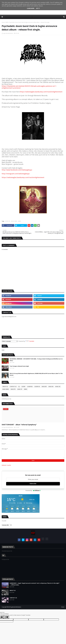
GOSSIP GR (37, 387)
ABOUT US (5, 387)
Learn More (31, 8)
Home (3, 22)
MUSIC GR (58, 387)
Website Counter (6, 465)
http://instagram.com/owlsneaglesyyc (16, 174)
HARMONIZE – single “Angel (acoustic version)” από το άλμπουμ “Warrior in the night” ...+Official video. (35, 584)
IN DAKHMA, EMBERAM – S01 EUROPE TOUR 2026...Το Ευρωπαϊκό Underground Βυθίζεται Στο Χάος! (36, 360)
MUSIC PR (13, 389)
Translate (30, 341)
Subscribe (33, 484)
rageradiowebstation (8, 33)
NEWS (7, 22)
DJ (19, 387)
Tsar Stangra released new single (19, 366)
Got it (38, 8)
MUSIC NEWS (14, 221)
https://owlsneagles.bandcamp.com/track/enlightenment (41, 92)
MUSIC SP (20, 389)
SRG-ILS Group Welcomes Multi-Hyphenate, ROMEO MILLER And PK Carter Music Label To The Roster (36, 374)
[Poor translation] (6, 617)
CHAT (3, 350)
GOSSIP (23, 387)
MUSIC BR (44, 387)
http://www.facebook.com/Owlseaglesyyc (17, 170)
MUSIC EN (8, 221)
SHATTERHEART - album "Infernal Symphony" (19, 425)
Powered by (33, 490)
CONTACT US (13, 387)
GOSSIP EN (30, 387)
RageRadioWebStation (16, 607)
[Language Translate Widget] (10, 341)
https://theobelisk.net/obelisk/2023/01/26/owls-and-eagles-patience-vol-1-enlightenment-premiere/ (29, 87)
